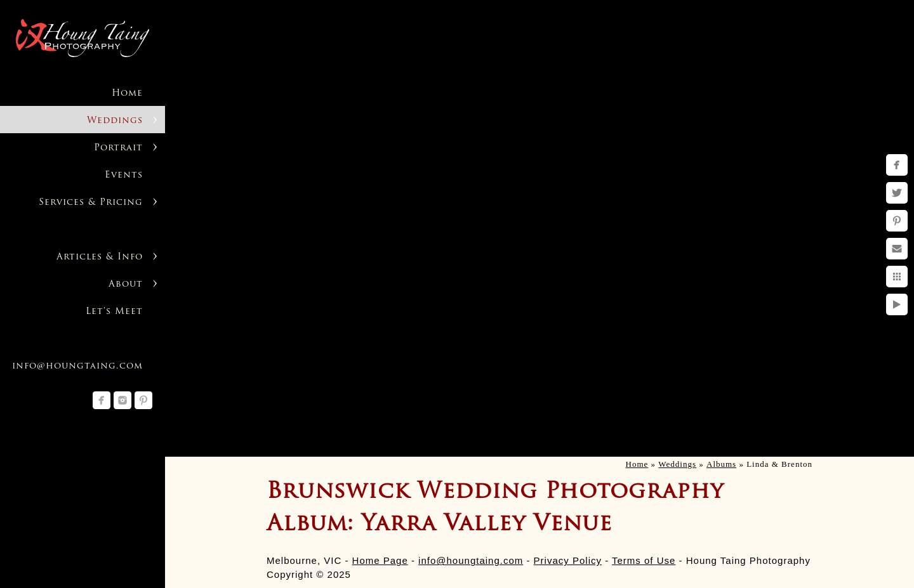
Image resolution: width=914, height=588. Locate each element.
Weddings (115, 121)
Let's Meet (114, 312)
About (126, 284)
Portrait (118, 148)
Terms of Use (644, 560)
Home (127, 94)
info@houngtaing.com (471, 560)
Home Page (380, 560)
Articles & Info (100, 257)
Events (124, 175)
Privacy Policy (568, 560)
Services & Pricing (91, 203)
